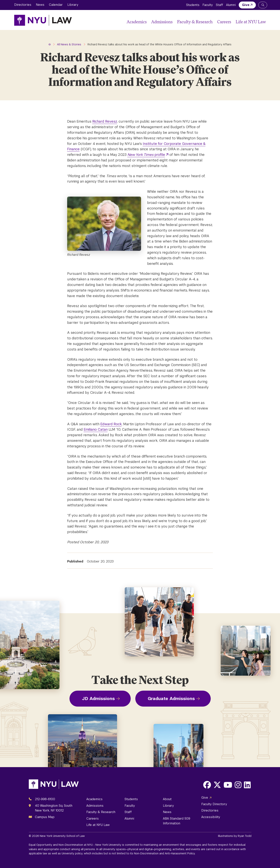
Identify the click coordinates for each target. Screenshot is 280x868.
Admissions (162, 22)
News (40, 5)
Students (193, 5)
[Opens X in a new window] (217, 785)
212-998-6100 (45, 799)
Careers (224, 22)
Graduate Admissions (171, 699)
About (167, 799)
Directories (23, 5)
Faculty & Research (195, 22)
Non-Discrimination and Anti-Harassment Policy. (165, 853)
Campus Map (45, 817)
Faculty (208, 5)
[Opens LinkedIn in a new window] (247, 785)
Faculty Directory (214, 804)
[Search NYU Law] (263, 5)
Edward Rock (111, 424)
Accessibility (211, 817)
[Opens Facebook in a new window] (207, 785)
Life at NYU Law (251, 22)
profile (146, 155)
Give (246, 5)
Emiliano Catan (96, 429)
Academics (137, 22)
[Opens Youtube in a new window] (228, 785)
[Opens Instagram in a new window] (238, 785)
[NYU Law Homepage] (43, 20)
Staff (219, 5)
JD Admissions (98, 699)
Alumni (231, 5)
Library (73, 5)
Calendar (56, 5)
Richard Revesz (105, 121)
